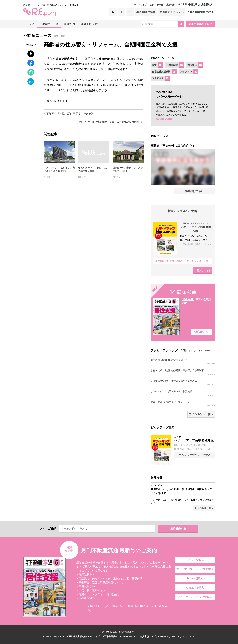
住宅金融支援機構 (161, 72)
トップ (30, 24)
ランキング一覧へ (201, 414)
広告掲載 (171, 5)
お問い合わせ (157, 5)
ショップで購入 (195, 560)
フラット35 (186, 72)
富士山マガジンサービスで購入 (195, 569)
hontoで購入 (195, 578)
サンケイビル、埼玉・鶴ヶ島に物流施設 (183, 393)
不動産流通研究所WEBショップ (84, 636)
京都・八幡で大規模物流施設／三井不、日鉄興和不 (183, 372)
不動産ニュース (49, 24)
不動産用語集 (146, 12)
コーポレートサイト (54, 636)
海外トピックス (90, 24)
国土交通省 (158, 78)
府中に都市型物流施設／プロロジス (183, 362)
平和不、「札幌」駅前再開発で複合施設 (69, 114)
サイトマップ (140, 5)
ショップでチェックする (194, 455)
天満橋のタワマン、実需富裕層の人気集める (183, 383)
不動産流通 (172, 65)
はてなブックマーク (200, 351)
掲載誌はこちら (194, 191)
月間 (183, 351)
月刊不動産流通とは (200, 12)
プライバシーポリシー (163, 636)
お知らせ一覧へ (204, 508)
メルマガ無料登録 (200, 24)
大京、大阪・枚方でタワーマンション (183, 404)
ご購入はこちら (203, 270)
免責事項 (144, 636)
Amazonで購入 (195, 588)
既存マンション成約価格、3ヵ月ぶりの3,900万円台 (110, 122)
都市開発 (192, 65)
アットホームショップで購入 (195, 597)
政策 (154, 65)
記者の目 (70, 24)
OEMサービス (128, 636)
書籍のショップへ (171, 12)
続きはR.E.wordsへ (165, 119)
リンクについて (186, 636)
